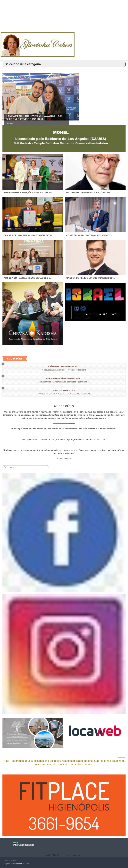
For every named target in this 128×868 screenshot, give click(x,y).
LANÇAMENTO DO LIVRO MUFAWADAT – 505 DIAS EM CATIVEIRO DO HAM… (34, 118)
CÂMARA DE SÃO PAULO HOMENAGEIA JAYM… (29, 235)
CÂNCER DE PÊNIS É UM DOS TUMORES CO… (91, 278)
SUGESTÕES (15, 359)
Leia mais (10, 123)
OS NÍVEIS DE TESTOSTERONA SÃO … (64, 367)
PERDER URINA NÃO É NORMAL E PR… (64, 379)
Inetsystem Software (22, 864)
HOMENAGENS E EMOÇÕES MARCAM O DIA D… (29, 193)
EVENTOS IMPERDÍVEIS (64, 390)
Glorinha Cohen (10, 861)
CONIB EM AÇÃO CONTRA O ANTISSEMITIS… (90, 235)
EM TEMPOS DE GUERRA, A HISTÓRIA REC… (90, 193)
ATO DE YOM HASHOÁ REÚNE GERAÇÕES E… (28, 278)
